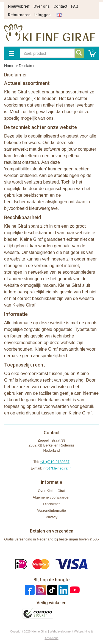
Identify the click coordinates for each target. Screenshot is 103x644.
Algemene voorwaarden (51, 497)
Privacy (51, 517)
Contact (60, 6)
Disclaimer (51, 504)
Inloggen (42, 15)
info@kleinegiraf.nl (58, 468)
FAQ (75, 6)
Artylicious (51, 638)
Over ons (42, 6)
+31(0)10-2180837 (55, 462)
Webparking (82, 631)
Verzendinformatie (51, 510)
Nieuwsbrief (19, 6)
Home (9, 66)
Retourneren (19, 15)
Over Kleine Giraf (52, 491)
